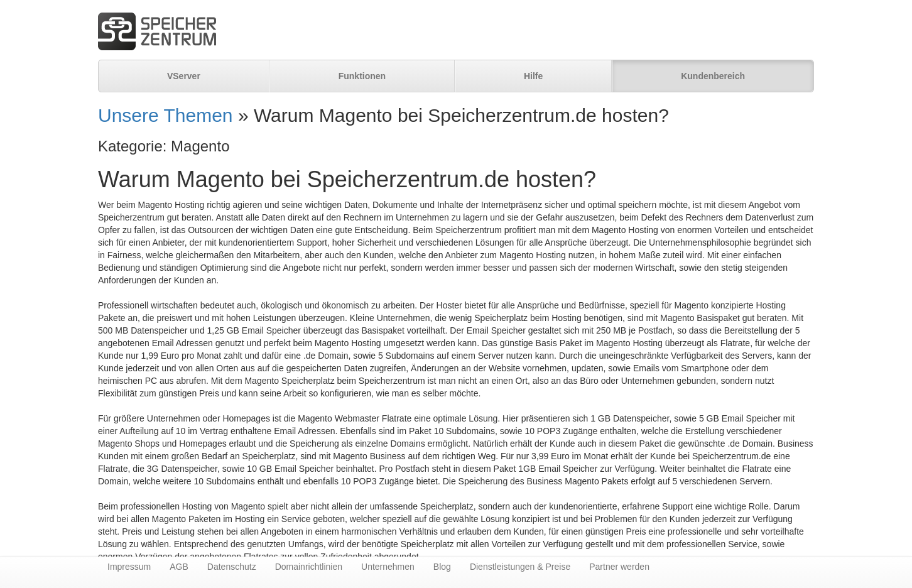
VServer (184, 76)
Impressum (129, 567)
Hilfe (533, 76)
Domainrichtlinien (309, 567)
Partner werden (619, 567)
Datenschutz (232, 567)
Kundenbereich (713, 76)
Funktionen (362, 76)
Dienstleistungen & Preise (520, 567)
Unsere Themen (166, 115)
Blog (442, 567)
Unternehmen (388, 567)
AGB (179, 567)
